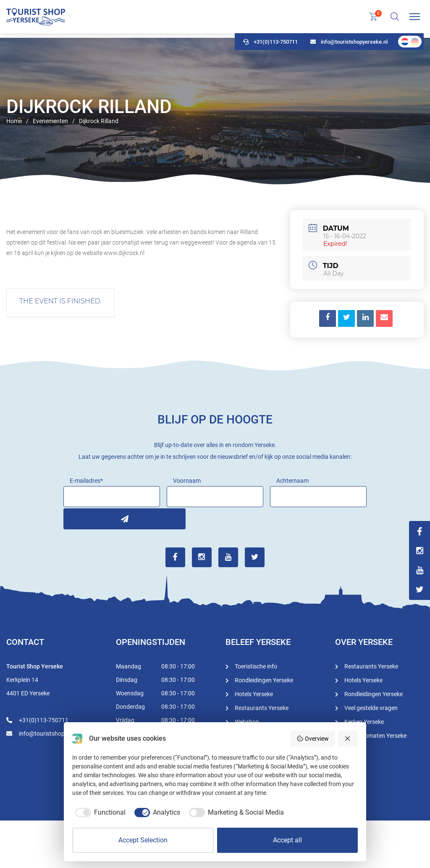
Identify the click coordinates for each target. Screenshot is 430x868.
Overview (313, 739)
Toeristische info (256, 665)
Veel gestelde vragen (371, 707)
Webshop (247, 721)
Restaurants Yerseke (262, 707)
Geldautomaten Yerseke (375, 735)
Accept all (287, 840)
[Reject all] (348, 739)
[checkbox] (99, 813)
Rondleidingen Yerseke (264, 679)
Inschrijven (74, 518)
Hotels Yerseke (254, 693)
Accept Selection (143, 840)
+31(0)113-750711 (270, 46)
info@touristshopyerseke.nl (349, 46)
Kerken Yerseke (364, 721)
